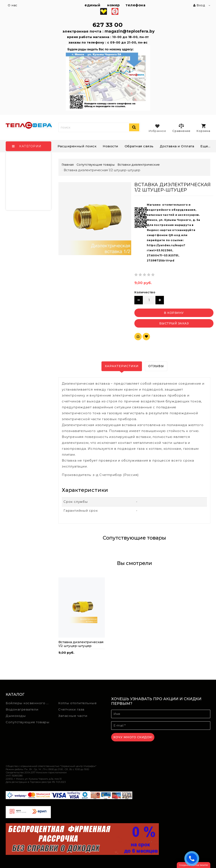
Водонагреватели (22, 709)
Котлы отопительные (77, 703)
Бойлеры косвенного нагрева (29, 703)
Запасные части (73, 716)
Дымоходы (16, 716)
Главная (68, 165)
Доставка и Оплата (177, 146)
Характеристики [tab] (122, 366)
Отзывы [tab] (156, 366)
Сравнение (181, 128)
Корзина (203, 128)
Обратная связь (139, 146)
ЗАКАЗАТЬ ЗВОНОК (193, 858)
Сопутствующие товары (28, 722)
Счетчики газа (71, 709)
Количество (145, 292)
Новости (111, 146)
